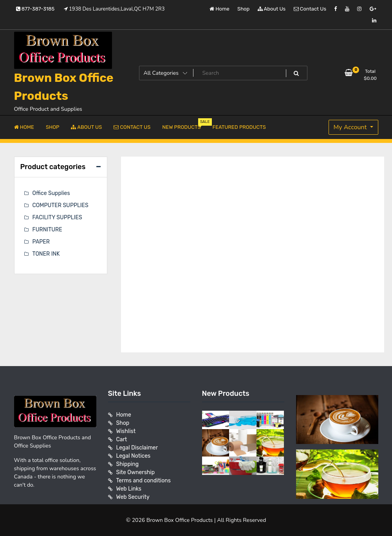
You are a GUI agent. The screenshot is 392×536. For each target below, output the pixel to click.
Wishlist (126, 431)
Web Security (133, 497)
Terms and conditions (144, 481)
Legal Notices (134, 456)
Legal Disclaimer (137, 448)
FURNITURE (47, 230)
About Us (272, 9)
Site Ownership (136, 472)
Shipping (128, 464)
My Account (351, 127)
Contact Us (310, 9)
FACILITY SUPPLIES (57, 217)
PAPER (41, 242)
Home (219, 9)
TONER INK (46, 254)
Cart (122, 439)
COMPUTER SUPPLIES (61, 205)
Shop (243, 9)
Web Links (129, 489)
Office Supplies (51, 193)
